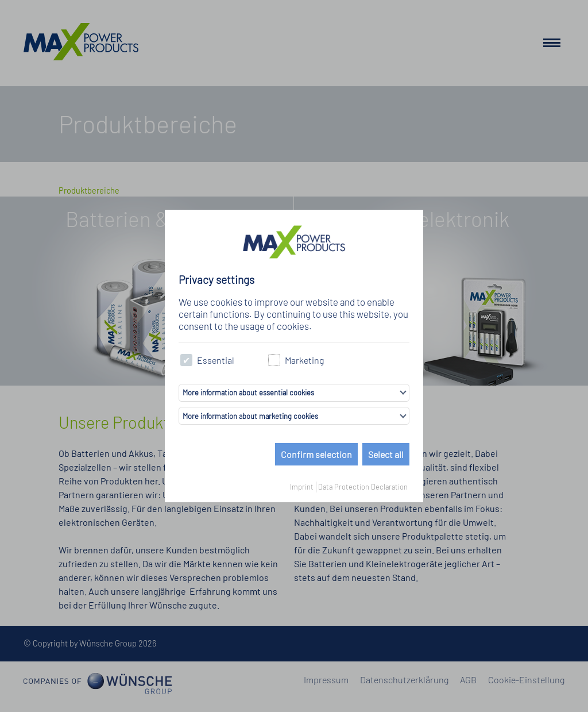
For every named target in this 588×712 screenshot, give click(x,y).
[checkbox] (186, 360)
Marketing (296, 360)
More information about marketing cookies (250, 416)
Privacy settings (216, 280)
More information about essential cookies (248, 392)
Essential (207, 360)
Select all (386, 454)
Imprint (302, 487)
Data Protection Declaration (363, 487)
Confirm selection (316, 454)
